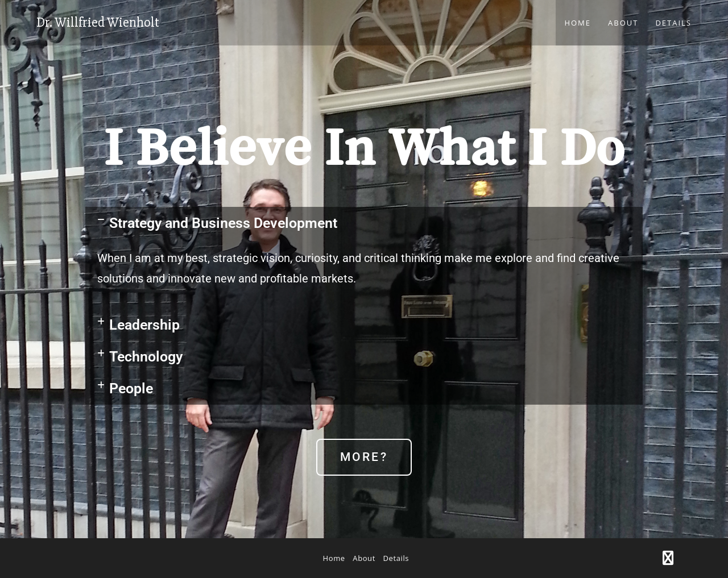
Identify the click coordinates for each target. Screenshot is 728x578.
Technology (146, 357)
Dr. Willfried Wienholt (98, 22)
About (364, 558)
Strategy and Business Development (223, 223)
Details (396, 558)
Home (334, 558)
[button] (364, 223)
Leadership (144, 325)
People (131, 388)
